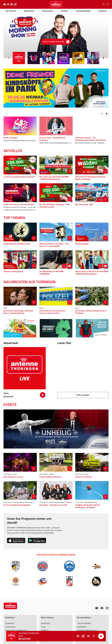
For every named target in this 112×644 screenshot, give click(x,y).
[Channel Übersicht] (83, 636)
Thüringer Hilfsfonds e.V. (87, 630)
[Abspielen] (101, 636)
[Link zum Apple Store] (16, 541)
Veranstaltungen (83, 11)
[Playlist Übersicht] (88, 636)
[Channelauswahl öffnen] (107, 4)
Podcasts (103, 11)
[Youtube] (5, 4)
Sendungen (46, 623)
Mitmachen (29, 11)
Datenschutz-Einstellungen (16, 630)
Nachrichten (48, 11)
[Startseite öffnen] (56, 4)
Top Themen (11, 11)
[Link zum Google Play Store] (37, 541)
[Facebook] (12, 4)
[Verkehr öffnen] (15, 4)
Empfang (45, 630)
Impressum (10, 623)
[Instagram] (8, 4)
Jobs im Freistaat (84, 623)
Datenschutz (10, 627)
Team (43, 627)
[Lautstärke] (78, 636)
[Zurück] (101, 114)
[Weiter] (107, 114)
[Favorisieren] (94, 636)
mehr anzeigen (83, 395)
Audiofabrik (82, 627)
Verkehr (64, 11)
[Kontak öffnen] (104, 4)
